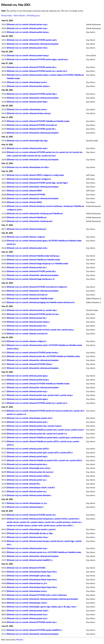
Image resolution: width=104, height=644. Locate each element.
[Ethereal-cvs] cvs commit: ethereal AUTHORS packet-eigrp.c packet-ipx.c (37, 60)
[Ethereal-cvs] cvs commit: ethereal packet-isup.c (27, 392)
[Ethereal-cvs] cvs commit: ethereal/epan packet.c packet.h (31, 529)
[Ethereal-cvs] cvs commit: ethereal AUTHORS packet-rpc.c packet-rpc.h (37, 71)
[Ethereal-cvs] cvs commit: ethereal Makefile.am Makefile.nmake (33, 260)
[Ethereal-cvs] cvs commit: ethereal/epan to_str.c (27, 503)
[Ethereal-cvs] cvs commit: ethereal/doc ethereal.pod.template (33, 44)
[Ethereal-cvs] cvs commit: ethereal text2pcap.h (27, 229)
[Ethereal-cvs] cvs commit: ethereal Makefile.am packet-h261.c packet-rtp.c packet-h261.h (44, 461)
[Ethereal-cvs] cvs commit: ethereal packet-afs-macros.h (30, 472)
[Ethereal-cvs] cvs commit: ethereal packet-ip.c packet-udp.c (32, 310)
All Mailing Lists (33, 16)
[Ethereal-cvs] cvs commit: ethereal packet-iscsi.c (27, 615)
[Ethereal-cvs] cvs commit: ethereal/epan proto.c (27, 82)
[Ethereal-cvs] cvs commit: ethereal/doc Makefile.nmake (30, 299)
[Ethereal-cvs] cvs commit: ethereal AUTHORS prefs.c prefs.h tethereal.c (37, 595)
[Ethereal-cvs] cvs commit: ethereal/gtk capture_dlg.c (29, 576)
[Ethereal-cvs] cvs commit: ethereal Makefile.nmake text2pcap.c (33, 256)
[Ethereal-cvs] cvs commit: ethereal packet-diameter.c (29, 495)
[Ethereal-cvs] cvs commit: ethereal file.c (24, 484)
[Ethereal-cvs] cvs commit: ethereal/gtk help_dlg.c (27, 141)
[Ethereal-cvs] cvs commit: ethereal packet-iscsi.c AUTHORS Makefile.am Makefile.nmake (44, 552)
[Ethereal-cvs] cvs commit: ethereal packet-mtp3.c (28, 611)
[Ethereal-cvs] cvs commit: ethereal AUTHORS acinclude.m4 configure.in (37, 287)
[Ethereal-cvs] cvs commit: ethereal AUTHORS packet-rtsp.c (32, 622)
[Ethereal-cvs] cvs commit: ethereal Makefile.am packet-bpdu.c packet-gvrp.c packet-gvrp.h (45, 438)
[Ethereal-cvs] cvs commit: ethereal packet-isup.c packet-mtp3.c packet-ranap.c (40, 395)
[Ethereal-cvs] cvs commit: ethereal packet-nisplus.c (28, 86)
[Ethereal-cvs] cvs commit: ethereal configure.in (26, 341)
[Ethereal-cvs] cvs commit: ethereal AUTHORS (26, 195)
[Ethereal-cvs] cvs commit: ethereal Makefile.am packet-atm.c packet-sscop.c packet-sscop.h (45, 430)
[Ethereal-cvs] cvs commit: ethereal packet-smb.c (27, 248)
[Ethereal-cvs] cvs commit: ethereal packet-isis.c (27, 318)
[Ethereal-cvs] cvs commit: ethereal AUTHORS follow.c (30, 364)
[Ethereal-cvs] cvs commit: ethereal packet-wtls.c (27, 48)
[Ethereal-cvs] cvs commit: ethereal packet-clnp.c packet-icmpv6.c (34, 426)
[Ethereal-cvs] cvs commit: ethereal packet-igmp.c (27, 376)
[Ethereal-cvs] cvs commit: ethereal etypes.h (25, 507)
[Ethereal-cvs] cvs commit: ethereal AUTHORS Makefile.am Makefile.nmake (38, 121)
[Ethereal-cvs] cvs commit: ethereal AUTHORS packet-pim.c (32, 67)
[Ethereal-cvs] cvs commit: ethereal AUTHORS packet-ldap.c (32, 94)
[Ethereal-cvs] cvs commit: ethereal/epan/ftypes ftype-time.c (32, 572)
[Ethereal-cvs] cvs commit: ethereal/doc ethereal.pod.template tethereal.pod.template (42, 599)
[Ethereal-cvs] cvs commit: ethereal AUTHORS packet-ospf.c (32, 40)
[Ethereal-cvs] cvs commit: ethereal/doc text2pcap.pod (29, 221)
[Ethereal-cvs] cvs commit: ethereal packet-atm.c (27, 464)
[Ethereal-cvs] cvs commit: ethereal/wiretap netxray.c (29, 113)
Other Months (19, 16)
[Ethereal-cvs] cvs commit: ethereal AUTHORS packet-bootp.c (33, 353)
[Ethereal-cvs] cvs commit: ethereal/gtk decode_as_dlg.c (30, 533)
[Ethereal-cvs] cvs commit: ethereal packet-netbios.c (28, 476)
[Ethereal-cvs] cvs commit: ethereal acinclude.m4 (27, 295)
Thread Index (7, 16)
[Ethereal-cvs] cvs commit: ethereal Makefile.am (27, 218)
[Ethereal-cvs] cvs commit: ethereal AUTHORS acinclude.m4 (32, 125)
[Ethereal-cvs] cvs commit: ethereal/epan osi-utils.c (28, 167)
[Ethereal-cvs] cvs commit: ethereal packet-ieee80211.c (30, 560)
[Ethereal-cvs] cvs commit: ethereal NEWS (24, 191)
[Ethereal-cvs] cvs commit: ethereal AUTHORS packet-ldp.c (31, 271)
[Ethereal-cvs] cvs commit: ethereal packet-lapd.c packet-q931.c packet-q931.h (40, 453)
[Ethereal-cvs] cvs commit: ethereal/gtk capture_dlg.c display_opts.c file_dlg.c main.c (42, 607)
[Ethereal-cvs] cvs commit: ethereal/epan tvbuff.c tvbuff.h (31, 488)
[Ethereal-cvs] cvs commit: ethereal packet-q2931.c (28, 449)
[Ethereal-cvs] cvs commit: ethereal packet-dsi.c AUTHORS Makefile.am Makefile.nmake (43, 356)
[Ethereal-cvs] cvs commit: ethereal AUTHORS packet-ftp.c (31, 129)
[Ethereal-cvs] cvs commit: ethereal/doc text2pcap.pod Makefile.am (35, 214)
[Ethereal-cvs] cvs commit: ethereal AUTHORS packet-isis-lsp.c (33, 314)
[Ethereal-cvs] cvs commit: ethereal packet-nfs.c (27, 326)
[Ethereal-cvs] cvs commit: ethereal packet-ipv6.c (27, 422)
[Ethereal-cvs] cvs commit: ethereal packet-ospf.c (27, 148)
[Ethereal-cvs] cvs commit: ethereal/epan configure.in (29, 179)
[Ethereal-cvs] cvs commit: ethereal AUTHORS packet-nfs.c (31, 515)
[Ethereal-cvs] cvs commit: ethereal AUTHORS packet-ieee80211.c (34, 630)
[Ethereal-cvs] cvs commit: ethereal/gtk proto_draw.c (29, 468)
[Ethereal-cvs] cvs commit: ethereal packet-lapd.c (27, 457)
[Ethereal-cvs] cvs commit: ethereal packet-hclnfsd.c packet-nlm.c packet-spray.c (40, 330)
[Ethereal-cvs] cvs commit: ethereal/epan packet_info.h (30, 418)
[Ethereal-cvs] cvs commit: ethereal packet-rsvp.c (27, 25)
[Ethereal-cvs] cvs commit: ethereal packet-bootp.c (28, 32)
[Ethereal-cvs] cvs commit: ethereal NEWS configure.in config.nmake (35, 175)
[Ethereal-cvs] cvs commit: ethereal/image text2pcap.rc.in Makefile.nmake (37, 264)
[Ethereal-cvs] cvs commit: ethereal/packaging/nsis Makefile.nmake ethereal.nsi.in (41, 303)
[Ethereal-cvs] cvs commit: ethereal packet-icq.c (27, 492)
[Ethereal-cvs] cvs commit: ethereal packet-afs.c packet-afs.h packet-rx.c (37, 434)
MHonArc (20, 640)
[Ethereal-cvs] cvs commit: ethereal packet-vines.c (28, 537)
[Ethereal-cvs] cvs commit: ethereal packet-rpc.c (27, 268)
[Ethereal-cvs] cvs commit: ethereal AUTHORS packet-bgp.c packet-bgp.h (37, 183)
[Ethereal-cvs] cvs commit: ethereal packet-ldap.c (27, 102)
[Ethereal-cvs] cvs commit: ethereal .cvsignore (26, 237)
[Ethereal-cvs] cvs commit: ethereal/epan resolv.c (27, 603)
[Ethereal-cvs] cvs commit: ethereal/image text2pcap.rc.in (31, 279)
